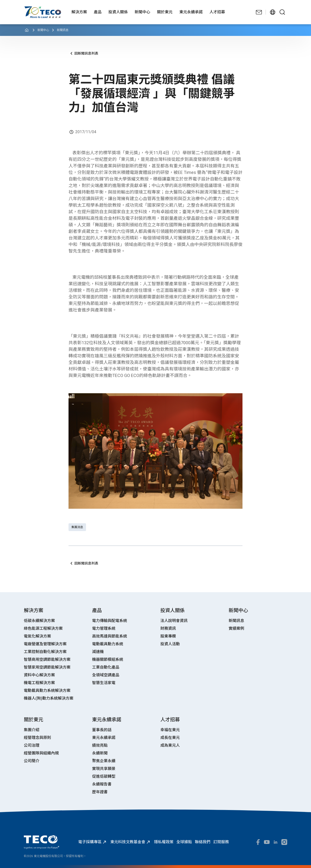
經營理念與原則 (37, 738)
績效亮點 (100, 745)
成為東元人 (170, 745)
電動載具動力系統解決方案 (47, 691)
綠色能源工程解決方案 (43, 628)
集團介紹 (32, 730)
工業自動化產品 (106, 667)
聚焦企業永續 (104, 761)
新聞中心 (43, 30)
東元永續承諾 (104, 738)
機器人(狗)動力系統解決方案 (49, 698)
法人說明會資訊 (174, 621)
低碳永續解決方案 (39, 621)
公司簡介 (32, 761)
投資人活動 (170, 644)
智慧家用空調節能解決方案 (47, 667)
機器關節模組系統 (108, 659)
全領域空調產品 (106, 675)
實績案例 (236, 628)
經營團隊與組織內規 (41, 753)
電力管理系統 (104, 628)
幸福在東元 (170, 730)
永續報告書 (102, 784)
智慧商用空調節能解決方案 (47, 659)
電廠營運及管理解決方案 (45, 644)
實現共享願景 (104, 769)
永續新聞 (100, 753)
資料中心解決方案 (39, 675)
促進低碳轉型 (104, 776)
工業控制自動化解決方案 (45, 652)
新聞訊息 (63, 30)
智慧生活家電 (104, 683)
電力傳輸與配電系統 (110, 621)
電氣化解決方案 (37, 636)
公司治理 (32, 745)
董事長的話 (102, 730)
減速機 (98, 652)
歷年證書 (100, 792)
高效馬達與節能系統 (110, 636)
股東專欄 (168, 636)
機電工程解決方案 (39, 683)
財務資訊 (168, 628)
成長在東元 (170, 738)
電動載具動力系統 (108, 644)
